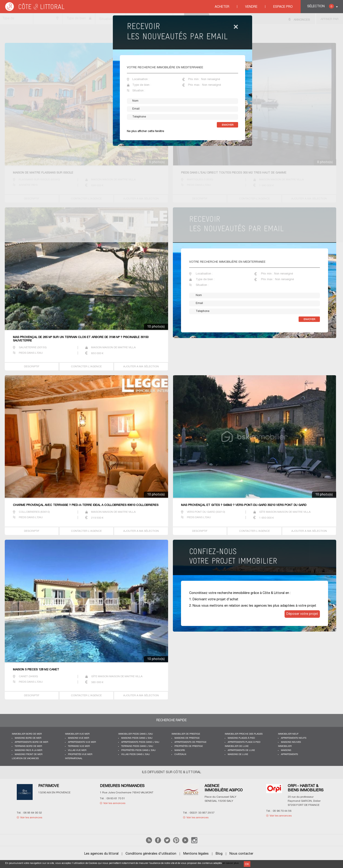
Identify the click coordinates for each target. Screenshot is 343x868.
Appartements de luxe (241, 750)
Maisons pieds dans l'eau (137, 738)
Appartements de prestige (190, 742)
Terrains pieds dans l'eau (137, 746)
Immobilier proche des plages (244, 734)
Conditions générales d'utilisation (151, 854)
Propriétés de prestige (189, 746)
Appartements (289, 754)
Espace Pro (283, 7)
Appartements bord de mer (31, 742)
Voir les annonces (31, 818)
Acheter (222, 7)
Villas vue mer (77, 750)
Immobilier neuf (288, 734)
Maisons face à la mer (28, 750)
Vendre (251, 7)
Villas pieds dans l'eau (135, 754)
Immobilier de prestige (186, 734)
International (74, 759)
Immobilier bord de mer (27, 734)
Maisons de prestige (187, 738)
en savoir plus (231, 863)
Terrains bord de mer (28, 746)
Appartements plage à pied (244, 742)
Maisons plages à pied (241, 738)
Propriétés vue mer (80, 754)
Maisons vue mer (79, 738)
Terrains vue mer (79, 746)
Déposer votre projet (302, 614)
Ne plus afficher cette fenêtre (145, 131)
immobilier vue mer (77, 734)
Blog (219, 854)
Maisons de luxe (238, 754)
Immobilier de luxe (237, 746)
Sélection (321, 6)
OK (247, 864)
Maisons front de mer (29, 754)
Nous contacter (241, 854)
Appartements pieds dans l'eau (140, 742)
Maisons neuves (291, 742)
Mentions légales (196, 854)
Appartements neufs (294, 738)
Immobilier (285, 746)
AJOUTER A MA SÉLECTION (141, 367)
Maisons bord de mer (28, 738)
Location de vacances (25, 759)
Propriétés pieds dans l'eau (138, 750)
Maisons (286, 750)
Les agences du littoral (101, 854)
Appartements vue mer (82, 742)
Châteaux (180, 754)
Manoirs (180, 750)
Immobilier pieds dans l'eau (136, 734)
